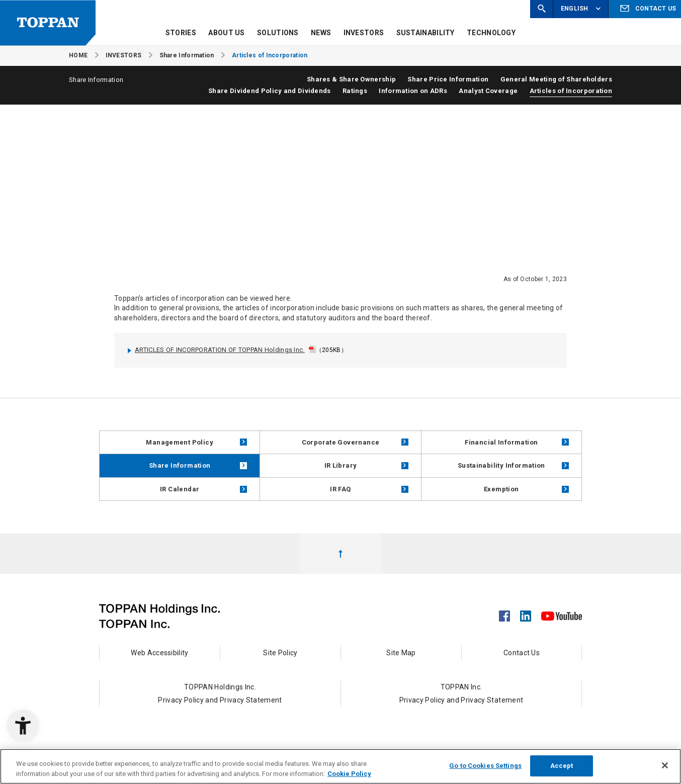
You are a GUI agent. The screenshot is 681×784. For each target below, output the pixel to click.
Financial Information (517, 442)
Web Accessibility (159, 653)
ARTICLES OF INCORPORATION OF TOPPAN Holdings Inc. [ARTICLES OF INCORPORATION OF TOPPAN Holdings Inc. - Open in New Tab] (215, 350)
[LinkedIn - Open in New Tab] (526, 613)
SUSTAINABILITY (425, 33)
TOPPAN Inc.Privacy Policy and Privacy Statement (461, 693)
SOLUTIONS (278, 33)
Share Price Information (448, 79)
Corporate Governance (355, 442)
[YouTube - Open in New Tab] (562, 614)
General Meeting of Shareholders (556, 79)
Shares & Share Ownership (351, 79)
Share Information (198, 465)
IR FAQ (369, 489)
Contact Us (522, 653)
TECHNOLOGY (491, 33)
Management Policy (196, 442)
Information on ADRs (413, 91)
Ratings (355, 91)
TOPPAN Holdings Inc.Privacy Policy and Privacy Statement (220, 693)
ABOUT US (226, 33)
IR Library (366, 465)
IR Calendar (203, 489)
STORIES (181, 33)
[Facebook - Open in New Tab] (504, 613)
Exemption (526, 489)
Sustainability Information (513, 465)
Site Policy (280, 653)
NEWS (321, 33)
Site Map (401, 653)
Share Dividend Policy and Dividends (270, 91)
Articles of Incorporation (571, 91)
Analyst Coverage (488, 91)
